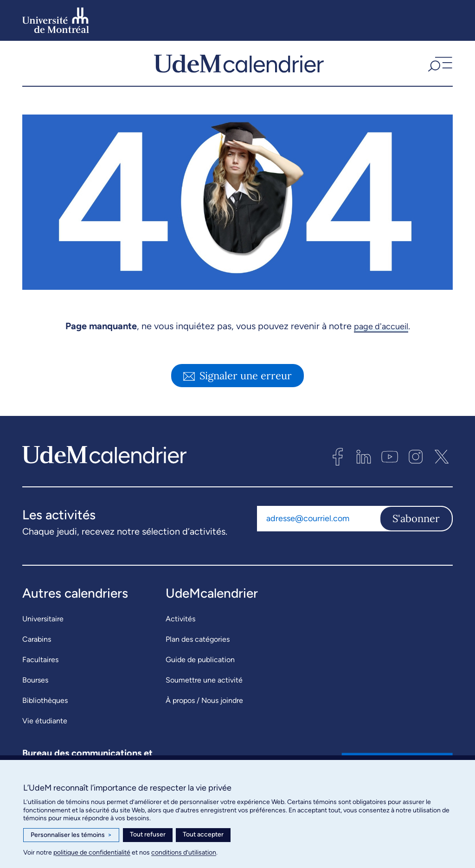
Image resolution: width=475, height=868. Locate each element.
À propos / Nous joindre (204, 705)
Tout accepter (203, 834)
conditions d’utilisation (184, 852)
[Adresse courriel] (318, 523)
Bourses (35, 684)
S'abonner (416, 523)
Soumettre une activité (204, 684)
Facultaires (40, 664)
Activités (180, 623)
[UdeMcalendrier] (239, 65)
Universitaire (43, 623)
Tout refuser (148, 834)
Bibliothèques (45, 705)
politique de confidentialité (92, 852)
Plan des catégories (198, 643)
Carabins (37, 643)
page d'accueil (381, 330)
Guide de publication (200, 664)
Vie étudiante (45, 725)
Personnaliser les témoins (71, 835)
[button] (439, 65)
